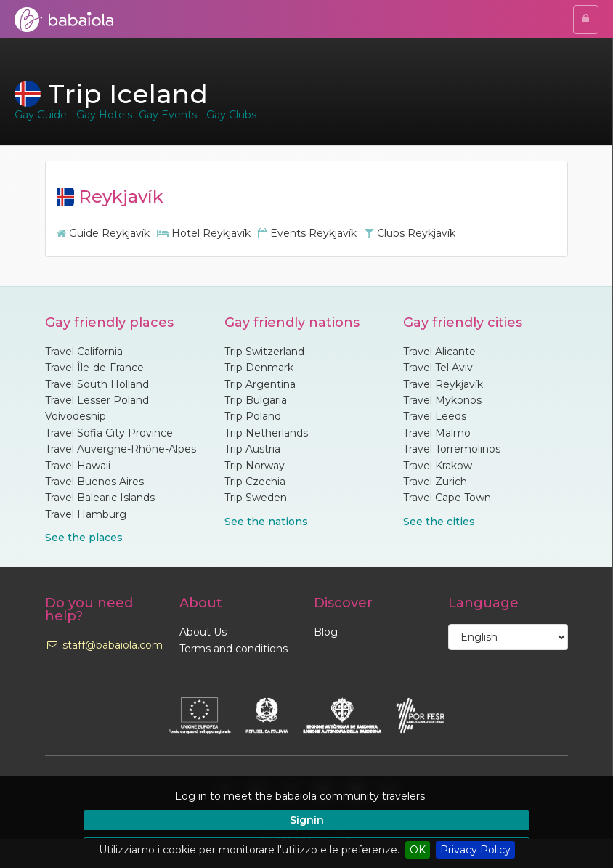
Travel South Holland (97, 384)
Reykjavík (110, 197)
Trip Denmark (259, 368)
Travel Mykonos (442, 400)
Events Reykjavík (307, 233)
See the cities (439, 522)
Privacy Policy (475, 850)
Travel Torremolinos (452, 449)
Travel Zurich (435, 482)
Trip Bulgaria (256, 400)
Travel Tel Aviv (438, 368)
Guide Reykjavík (103, 233)
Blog (326, 632)
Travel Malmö (437, 433)
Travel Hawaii (78, 466)
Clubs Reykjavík (410, 233)
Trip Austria (252, 449)
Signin (307, 820)
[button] (536, 796)
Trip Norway (255, 466)
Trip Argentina (260, 384)
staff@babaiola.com (104, 645)
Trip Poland (253, 416)
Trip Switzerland (264, 352)
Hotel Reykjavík (204, 233)
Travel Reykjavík (443, 384)
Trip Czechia (255, 482)
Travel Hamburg (86, 514)
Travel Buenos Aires (94, 482)
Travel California (84, 352)
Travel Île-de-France (94, 368)
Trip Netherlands (266, 433)
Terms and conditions (234, 649)
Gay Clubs (231, 115)
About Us (203, 632)
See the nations (266, 522)
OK (418, 850)
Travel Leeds (435, 416)
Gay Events (168, 115)
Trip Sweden (256, 498)
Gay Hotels (104, 115)
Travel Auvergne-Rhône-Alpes (121, 449)
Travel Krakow (438, 466)
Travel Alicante (439, 352)
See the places (84, 538)
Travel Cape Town (447, 498)
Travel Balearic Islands (100, 498)
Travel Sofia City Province (109, 433)
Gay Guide (41, 115)
